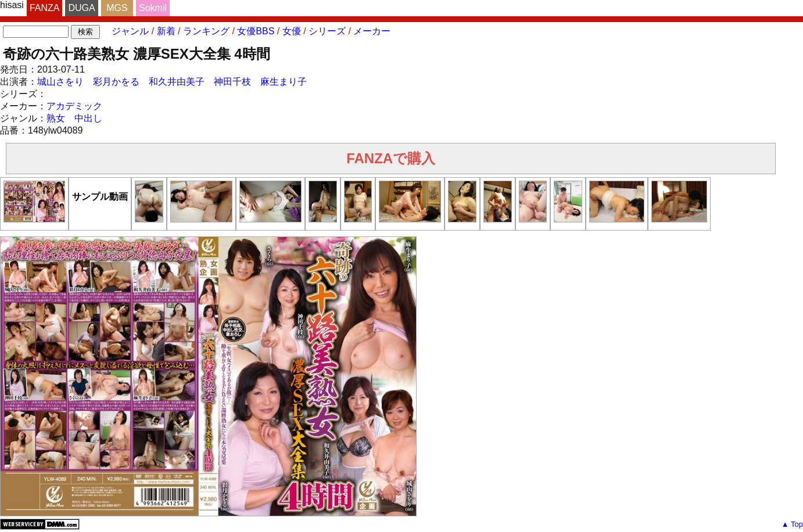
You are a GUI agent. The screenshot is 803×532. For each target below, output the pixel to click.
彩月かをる (116, 82)
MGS (117, 8)
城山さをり (60, 82)
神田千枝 (232, 82)
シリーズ (327, 31)
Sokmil (153, 8)
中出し (88, 118)
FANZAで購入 (391, 158)
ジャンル (130, 31)
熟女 (56, 118)
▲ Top (792, 524)
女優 (292, 31)
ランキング (206, 31)
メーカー (372, 31)
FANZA (45, 8)
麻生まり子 (284, 82)
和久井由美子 (177, 82)
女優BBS (256, 31)
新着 (166, 31)
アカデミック (74, 106)
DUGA (81, 8)
